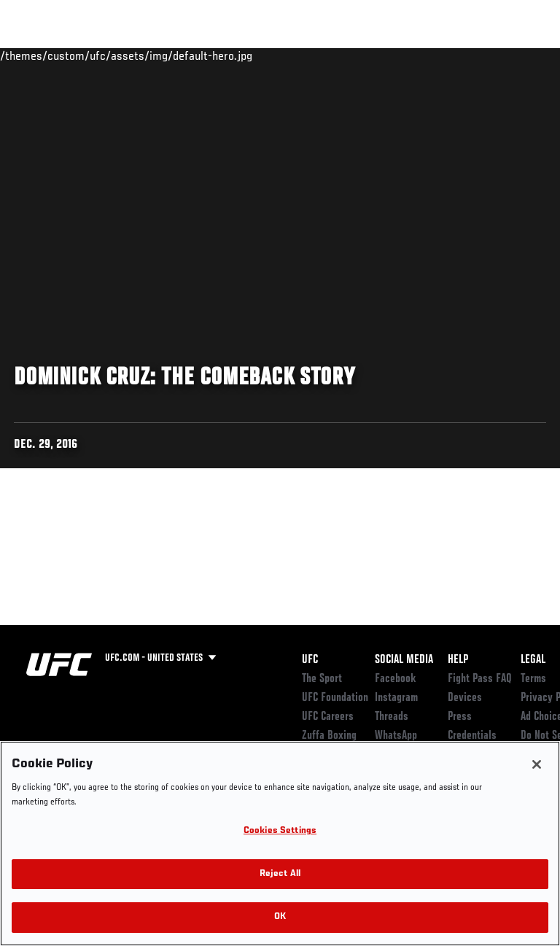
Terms (533, 679)
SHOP (472, 55)
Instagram (396, 698)
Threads (392, 717)
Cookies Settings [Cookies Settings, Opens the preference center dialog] (280, 831)
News (223, 55)
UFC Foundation (335, 698)
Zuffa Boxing (404, 62)
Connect (287, 55)
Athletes (167, 55)
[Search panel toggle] (513, 55)
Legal (533, 660)
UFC (310, 660)
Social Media (404, 660)
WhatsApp (396, 736)
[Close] (537, 764)
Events (40, 55)
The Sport (322, 679)
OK (280, 917)
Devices (465, 698)
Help (458, 660)
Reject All (280, 874)
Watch (346, 55)
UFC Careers (328, 717)
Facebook (396, 679)
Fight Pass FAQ (480, 679)
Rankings (102, 55)
